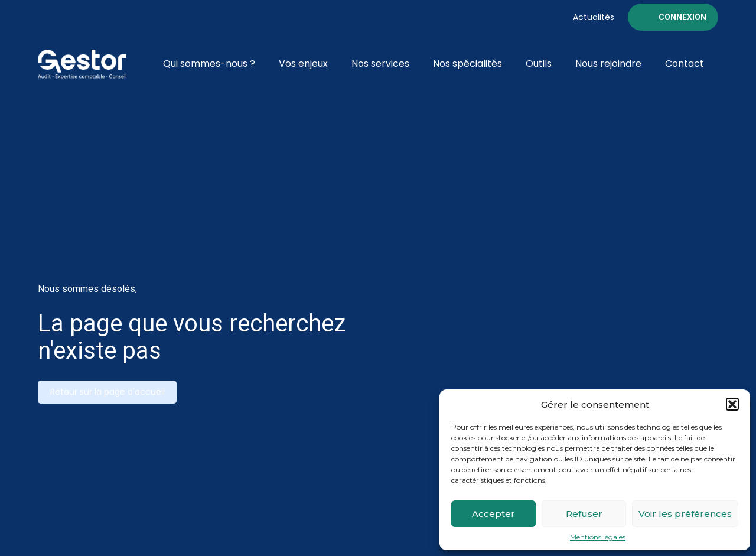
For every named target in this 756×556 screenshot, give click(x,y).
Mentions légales (598, 537)
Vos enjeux (303, 64)
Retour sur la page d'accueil (107, 392)
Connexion (682, 17)
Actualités (594, 17)
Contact (685, 64)
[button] (732, 404)
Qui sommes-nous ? (209, 64)
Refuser (584, 514)
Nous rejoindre (608, 64)
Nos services (380, 64)
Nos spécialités (467, 64)
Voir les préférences (685, 514)
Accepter (493, 514)
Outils (539, 64)
